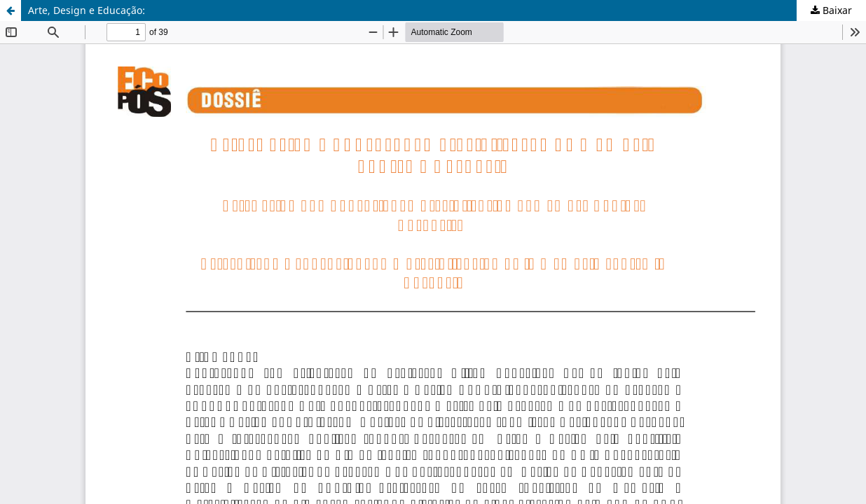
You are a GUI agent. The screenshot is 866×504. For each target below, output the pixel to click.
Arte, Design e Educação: (87, 10)
